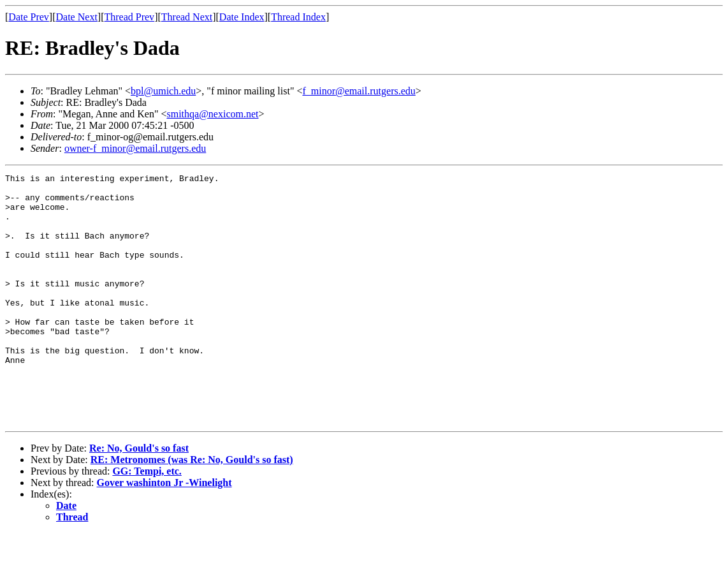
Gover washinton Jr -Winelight (164, 532)
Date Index (242, 17)
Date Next (77, 17)
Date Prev (29, 17)
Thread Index (298, 17)
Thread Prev (129, 17)
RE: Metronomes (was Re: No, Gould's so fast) (192, 509)
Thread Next (187, 17)
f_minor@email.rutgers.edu (359, 91)
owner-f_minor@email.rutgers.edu (135, 148)
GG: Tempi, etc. (147, 521)
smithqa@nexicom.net (212, 114)
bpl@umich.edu (163, 91)
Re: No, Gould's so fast (139, 498)
